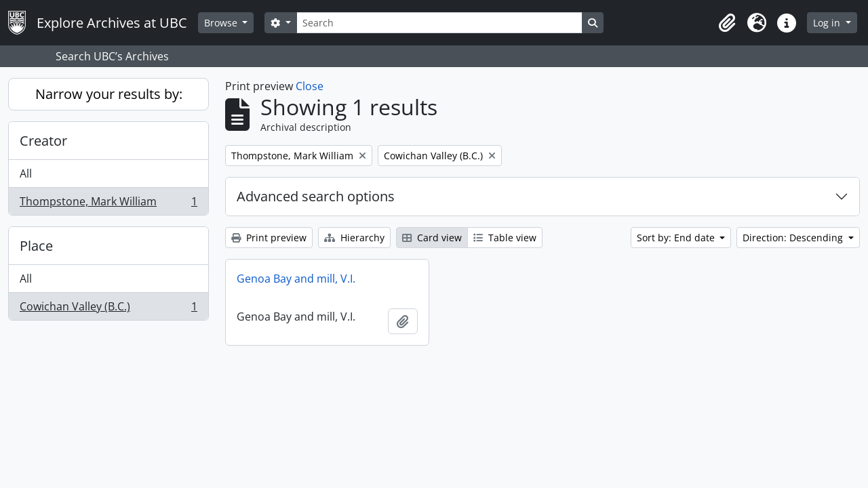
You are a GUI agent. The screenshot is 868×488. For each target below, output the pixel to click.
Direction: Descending (794, 238)
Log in (828, 23)
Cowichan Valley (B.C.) (108, 309)
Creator (43, 141)
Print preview (269, 238)
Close (310, 86)
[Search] (439, 23)
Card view (432, 238)
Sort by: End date (677, 238)
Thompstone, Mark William (108, 204)
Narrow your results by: (109, 94)
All (26, 174)
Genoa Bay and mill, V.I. (296, 279)
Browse (222, 23)
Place (36, 246)
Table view (505, 238)
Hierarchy (354, 238)
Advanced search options (316, 196)
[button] (727, 23)
